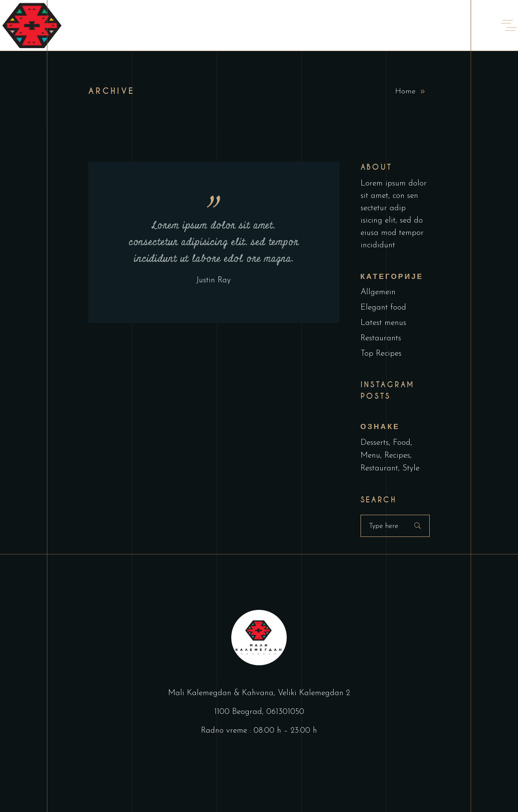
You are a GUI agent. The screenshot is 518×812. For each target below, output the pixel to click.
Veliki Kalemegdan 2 (314, 693)
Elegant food (383, 308)
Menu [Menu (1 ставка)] (370, 456)
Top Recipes (381, 354)
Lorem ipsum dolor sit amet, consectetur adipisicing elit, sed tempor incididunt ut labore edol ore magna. (214, 242)
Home (405, 91)
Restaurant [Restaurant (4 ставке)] (379, 468)
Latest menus (383, 323)
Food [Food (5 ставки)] (402, 443)
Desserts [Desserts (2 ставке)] (375, 443)
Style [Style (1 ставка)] (411, 468)
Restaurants (381, 338)
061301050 (285, 712)
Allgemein (378, 292)
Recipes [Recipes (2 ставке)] (397, 456)
